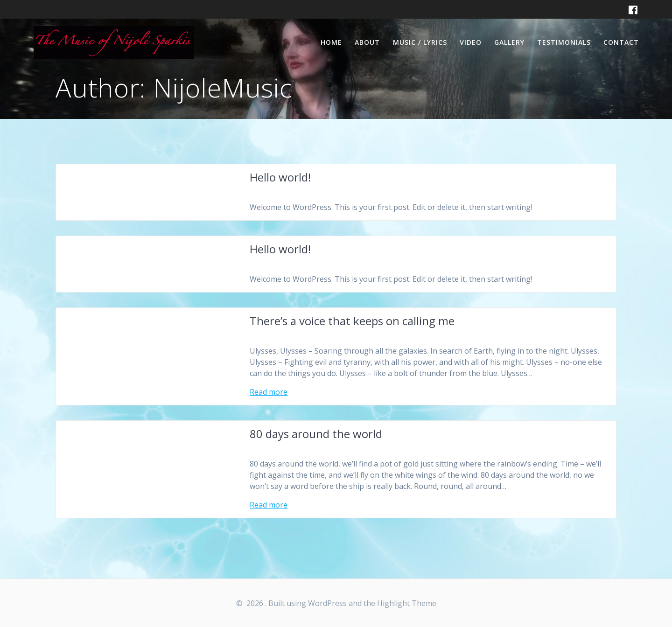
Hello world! (280, 177)
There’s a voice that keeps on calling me (352, 321)
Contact (621, 42)
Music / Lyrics (420, 42)
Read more (269, 392)
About (367, 42)
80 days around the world (316, 434)
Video (471, 42)
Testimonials (564, 42)
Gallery (509, 42)
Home (331, 42)
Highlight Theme (407, 603)
